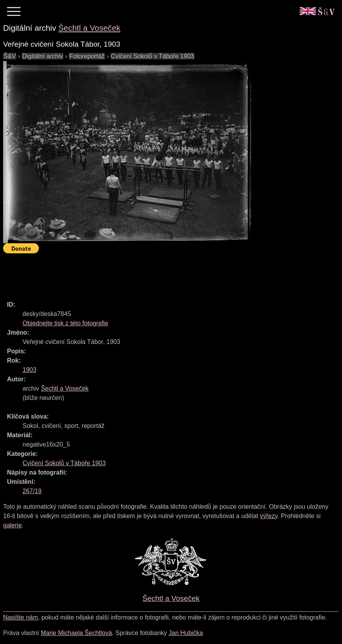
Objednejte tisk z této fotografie (65, 323)
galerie (12, 525)
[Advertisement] (145, 274)
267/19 (32, 491)
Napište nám (21, 617)
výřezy (269, 516)
